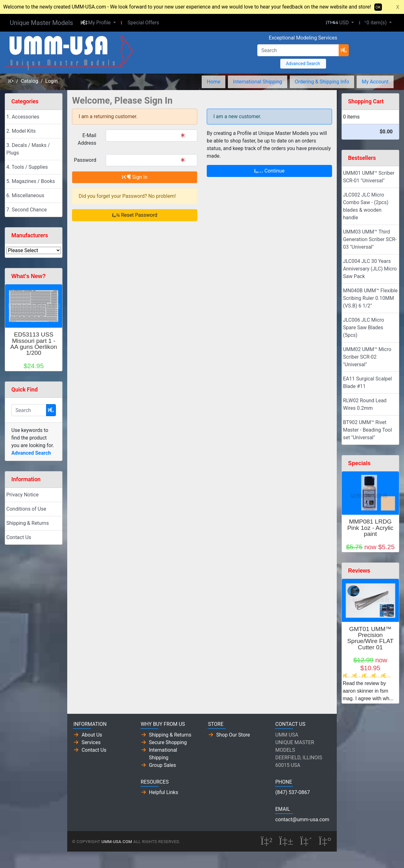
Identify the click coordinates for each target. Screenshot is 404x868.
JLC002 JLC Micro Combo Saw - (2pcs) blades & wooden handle (366, 206)
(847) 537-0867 (292, 792)
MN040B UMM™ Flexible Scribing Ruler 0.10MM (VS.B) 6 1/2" (370, 298)
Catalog (30, 81)
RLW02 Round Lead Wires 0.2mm (365, 404)
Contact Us (19, 537)
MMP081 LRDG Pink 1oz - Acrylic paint (370, 528)
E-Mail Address (87, 139)
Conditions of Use (26, 509)
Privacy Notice (22, 495)
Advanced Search (303, 64)
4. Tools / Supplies (27, 167)
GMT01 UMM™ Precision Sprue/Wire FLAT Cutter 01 (370, 638)
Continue (269, 171)
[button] (98, 23)
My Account (375, 82)
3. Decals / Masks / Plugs (28, 149)
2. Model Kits (21, 131)
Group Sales (163, 765)
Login (51, 81)
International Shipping (257, 82)
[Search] (298, 50)
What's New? (29, 276)
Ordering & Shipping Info (322, 82)
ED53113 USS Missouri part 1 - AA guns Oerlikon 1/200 (34, 344)
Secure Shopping (168, 742)
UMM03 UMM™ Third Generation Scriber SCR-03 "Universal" (370, 239)
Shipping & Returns (28, 523)
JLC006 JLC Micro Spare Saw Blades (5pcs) (364, 328)
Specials (359, 463)
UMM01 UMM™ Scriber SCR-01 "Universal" (369, 177)
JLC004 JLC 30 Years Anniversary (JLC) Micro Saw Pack (370, 269)
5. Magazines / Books (31, 181)
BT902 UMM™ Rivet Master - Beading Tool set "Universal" (368, 430)
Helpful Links (164, 792)
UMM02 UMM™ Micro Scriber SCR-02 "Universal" (367, 357)
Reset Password (135, 215)
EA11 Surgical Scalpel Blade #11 (368, 382)
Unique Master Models (41, 23)
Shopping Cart (366, 101)
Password (85, 160)
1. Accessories (23, 117)
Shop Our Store (233, 735)
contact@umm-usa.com (302, 819)
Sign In (135, 177)
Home (214, 82)
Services (91, 742)
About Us (92, 735)
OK (378, 7)
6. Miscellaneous (25, 195)
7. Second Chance (27, 210)
